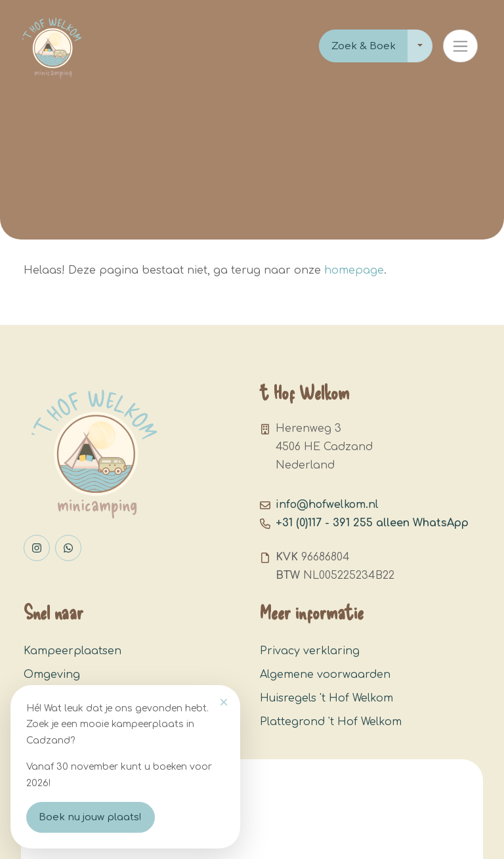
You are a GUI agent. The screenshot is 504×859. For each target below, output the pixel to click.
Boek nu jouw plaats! (90, 817)
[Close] (224, 702)
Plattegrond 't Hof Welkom (331, 722)
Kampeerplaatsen (73, 651)
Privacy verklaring (310, 651)
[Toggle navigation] (460, 46)
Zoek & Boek (364, 46)
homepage (354, 270)
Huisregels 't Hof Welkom (326, 698)
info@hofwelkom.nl (327, 505)
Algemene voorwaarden (325, 675)
